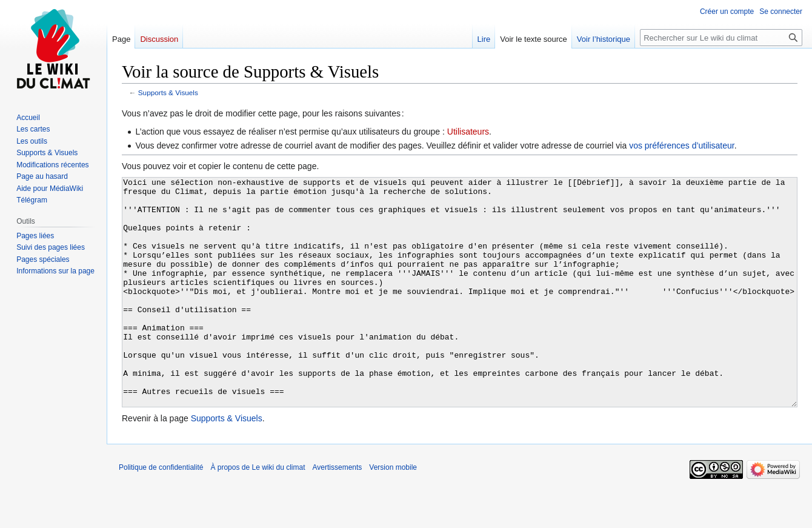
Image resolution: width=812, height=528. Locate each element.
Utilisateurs (468, 132)
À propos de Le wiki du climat (258, 513)
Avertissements (338, 513)
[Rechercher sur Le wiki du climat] (721, 38)
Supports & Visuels (168, 92)
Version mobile (393, 513)
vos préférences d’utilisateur (682, 145)
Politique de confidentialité (161, 513)
